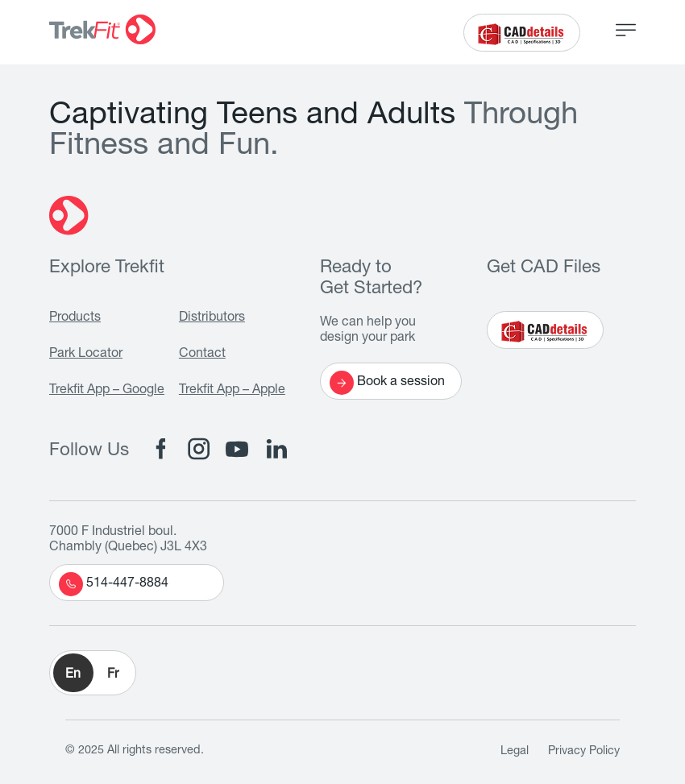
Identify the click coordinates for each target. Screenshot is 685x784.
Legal (515, 752)
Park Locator (86, 355)
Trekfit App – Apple (232, 391)
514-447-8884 (114, 584)
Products (75, 318)
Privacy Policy (584, 752)
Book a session (387, 383)
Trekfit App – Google (107, 391)
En (73, 675)
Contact (202, 355)
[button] (93, 673)
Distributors (212, 318)
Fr (113, 675)
